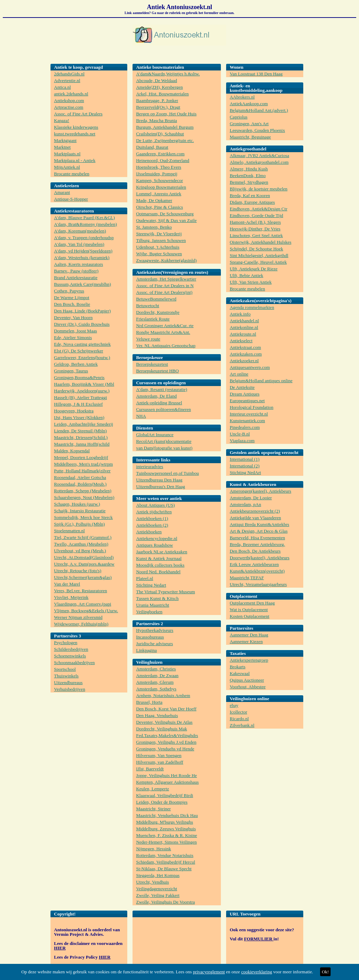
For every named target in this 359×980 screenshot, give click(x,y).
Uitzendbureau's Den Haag (161, 486)
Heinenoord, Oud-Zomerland (163, 160)
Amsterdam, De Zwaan (157, 675)
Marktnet (62, 147)
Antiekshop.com (69, 100)
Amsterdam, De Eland (156, 396)
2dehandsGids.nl (69, 74)
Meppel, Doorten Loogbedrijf (81, 457)
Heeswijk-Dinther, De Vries (255, 229)
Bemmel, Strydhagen (249, 182)
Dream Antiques (245, 394)
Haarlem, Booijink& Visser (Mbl (84, 384)
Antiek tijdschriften (154, 512)
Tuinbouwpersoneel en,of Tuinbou (167, 473)
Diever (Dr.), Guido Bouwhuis (82, 324)
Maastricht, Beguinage (250, 137)
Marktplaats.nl (67, 154)
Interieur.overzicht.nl (249, 414)
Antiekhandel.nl (244, 321)
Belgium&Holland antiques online (261, 381)
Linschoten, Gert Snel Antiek (256, 235)
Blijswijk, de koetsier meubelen (259, 189)
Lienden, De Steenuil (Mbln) (80, 431)
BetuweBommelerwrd (156, 299)
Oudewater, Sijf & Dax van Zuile (166, 220)
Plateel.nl (145, 578)
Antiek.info (240, 314)
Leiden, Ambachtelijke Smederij (84, 424)
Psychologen (66, 643)
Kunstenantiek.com (247, 421)
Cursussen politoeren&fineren (163, 409)
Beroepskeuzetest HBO (157, 371)
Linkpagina (146, 650)
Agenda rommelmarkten (252, 307)
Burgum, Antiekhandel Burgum (165, 127)
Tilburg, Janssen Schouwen (161, 240)
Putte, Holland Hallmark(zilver (82, 471)
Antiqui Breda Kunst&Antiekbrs (259, 524)
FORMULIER (259, 939)
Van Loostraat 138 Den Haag (256, 74)
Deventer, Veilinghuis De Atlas (164, 722)
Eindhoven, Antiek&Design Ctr (258, 209)
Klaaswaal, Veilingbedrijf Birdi (165, 795)
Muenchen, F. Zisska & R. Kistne (167, 835)
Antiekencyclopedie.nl (157, 538)
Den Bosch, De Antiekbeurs (255, 551)
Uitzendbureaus (68, 682)
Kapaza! (62, 120)
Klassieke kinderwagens (76, 127)
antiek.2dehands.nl (71, 94)
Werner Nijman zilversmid (78, 617)
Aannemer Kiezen (246, 641)
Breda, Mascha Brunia (157, 120)
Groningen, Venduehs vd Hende (165, 749)
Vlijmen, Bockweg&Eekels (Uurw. (86, 611)
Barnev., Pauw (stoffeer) (76, 271)
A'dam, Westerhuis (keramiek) (82, 258)
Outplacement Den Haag (252, 603)
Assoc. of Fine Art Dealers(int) (164, 292)
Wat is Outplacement (249, 610)
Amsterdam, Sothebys (156, 689)
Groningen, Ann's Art (249, 124)
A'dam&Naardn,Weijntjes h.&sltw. (168, 74)
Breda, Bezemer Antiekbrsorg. (257, 544)
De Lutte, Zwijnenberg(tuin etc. (165, 140)
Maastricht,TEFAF (247, 578)
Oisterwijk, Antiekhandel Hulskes (260, 242)
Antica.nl (62, 87)
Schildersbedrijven (71, 649)
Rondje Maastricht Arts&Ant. (163, 332)
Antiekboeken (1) (152, 518)
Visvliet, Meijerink (71, 597)
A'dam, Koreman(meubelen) (80, 231)
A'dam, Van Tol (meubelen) (79, 244)
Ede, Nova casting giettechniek (82, 344)
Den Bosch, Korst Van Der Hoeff (166, 709)
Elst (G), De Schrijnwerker (79, 351)
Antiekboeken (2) (152, 525)
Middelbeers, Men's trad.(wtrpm (83, 464)
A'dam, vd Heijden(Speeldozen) (83, 251)
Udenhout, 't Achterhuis (158, 247)
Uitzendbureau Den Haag (159, 480)
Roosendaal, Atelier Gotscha (80, 477)
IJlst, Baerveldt (150, 769)
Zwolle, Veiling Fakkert (158, 895)
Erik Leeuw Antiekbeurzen (254, 564)
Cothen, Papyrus (69, 291)
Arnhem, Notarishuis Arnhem (163, 695)
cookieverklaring (257, 972)
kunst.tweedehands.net (75, 134)
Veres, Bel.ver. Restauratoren (80, 591)
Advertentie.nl (67, 80)
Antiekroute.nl (243, 334)
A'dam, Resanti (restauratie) (162, 389)
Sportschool (65, 669)
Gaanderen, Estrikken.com (160, 154)
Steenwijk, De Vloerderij (159, 234)
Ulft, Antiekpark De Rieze (253, 269)
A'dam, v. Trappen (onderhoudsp (84, 238)
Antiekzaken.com (246, 354)
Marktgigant (65, 140)
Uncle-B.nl (240, 434)
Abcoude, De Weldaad (157, 80)
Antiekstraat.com (245, 347)
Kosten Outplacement (249, 616)
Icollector (238, 712)
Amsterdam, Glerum (155, 682)
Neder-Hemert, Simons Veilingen (166, 842)
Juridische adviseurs (154, 644)
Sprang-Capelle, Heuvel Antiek (258, 262)
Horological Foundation (252, 407)
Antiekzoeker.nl (244, 361)
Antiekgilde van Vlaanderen (255, 518)
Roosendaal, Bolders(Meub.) (80, 484)
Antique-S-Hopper (71, 199)
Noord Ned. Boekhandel (158, 572)
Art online (239, 374)
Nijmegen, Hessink (154, 849)
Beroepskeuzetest (152, 364)
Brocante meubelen (72, 174)
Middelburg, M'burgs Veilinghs (164, 822)
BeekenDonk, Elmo (248, 175)
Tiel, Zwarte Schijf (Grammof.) (83, 537)
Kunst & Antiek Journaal (159, 558)
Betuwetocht (148, 306)
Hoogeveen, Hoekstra (74, 411)
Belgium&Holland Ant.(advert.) (259, 110)
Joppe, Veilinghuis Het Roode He (166, 775)
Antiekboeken (149, 532)
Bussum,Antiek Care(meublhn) (82, 284)
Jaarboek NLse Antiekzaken (162, 552)
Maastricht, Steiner (153, 809)
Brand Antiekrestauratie (76, 278)
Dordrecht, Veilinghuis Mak (161, 729)
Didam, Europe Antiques (252, 202)
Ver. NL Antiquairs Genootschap (166, 346)
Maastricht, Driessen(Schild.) (81, 437)
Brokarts (238, 667)
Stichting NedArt (245, 472)
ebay (234, 705)
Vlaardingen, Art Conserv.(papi (83, 604)
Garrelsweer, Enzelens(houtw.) (82, 357)
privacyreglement (209, 972)
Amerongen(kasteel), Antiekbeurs (260, 491)
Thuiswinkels (66, 676)
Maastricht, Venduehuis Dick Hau (167, 815)
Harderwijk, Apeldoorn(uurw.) (82, 391)
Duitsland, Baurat (152, 147)
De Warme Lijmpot (72, 298)
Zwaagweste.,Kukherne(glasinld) (166, 260)
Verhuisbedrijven (70, 689)
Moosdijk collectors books (160, 565)
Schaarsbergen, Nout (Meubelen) (84, 497)
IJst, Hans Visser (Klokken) (79, 417)
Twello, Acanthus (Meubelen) (81, 544)
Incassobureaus (150, 637)
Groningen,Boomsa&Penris (79, 377)
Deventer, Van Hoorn (73, 317)
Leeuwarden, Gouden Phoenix (257, 130)
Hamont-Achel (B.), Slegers (255, 222)
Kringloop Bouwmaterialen (161, 187)
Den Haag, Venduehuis (157, 715)
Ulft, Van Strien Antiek (251, 282)
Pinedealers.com (245, 427)
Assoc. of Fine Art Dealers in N (165, 286)
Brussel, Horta (149, 702)
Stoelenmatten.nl (69, 531)
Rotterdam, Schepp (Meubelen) (83, 491)
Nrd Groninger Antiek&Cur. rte (165, 326)
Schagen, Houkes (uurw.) (77, 504)
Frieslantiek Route (153, 319)
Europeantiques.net (247, 401)
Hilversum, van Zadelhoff (160, 762)
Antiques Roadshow (154, 545)
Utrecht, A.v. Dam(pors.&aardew (84, 564)
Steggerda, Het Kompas (158, 875)
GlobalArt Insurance (155, 435)
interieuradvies (150, 467)
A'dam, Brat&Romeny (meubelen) (86, 224)
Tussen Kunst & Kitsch (157, 598)
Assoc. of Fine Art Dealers (78, 114)
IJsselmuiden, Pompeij (157, 174)
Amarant (62, 192)
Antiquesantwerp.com (250, 367)
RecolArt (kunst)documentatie (164, 441)
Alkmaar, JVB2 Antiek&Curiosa (259, 156)
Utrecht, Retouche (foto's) (78, 571)
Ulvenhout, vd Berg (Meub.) (80, 551)
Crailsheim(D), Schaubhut (160, 134)
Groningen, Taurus (71, 371)
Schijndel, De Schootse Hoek (256, 249)
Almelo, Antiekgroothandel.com (259, 162)
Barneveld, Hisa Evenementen (257, 538)
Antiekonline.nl (244, 327)
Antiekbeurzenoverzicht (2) (255, 511)
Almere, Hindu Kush (249, 169)
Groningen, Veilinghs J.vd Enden (166, 742)
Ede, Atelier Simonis (73, 337)
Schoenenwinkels (70, 656)
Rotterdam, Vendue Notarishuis (165, 855)
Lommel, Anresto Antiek (159, 194)
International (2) (245, 466)
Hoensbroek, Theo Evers (159, 167)
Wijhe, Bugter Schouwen (159, 254)
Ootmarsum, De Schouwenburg (165, 214)
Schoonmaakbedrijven (74, 663)
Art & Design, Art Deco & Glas (259, 531)
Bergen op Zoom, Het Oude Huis (166, 114)
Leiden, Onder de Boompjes (162, 802)
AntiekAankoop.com (249, 104)
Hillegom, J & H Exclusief (78, 404)
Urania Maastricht (153, 605)
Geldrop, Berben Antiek (76, 364)
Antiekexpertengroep (249, 660)
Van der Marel (67, 584)
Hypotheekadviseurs (155, 630)
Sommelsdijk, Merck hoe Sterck (83, 517)
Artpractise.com (69, 107)
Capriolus (239, 117)
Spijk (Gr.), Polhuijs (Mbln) (79, 524)
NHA (141, 416)
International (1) (245, 459)
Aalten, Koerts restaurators (79, 264)
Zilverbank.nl (242, 725)
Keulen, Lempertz (153, 789)
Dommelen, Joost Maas (75, 331)
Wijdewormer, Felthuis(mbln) (81, 624)
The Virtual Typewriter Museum (165, 592)
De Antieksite (242, 387)
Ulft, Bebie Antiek (246, 275)
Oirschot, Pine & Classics (160, 207)
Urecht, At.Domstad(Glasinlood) (84, 557)
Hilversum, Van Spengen (159, 755)
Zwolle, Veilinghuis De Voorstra (165, 902)
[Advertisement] (92, 35)
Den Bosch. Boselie (72, 304)
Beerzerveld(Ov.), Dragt (158, 107)
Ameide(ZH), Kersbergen (159, 87)
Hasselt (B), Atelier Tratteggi (80, 397)
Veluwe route (148, 339)
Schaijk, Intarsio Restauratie (80, 511)
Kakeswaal (240, 673)
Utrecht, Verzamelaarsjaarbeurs (258, 584)
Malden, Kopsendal (72, 451)
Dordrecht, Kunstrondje (158, 312)
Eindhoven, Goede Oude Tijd (256, 215)
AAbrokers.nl (242, 97)
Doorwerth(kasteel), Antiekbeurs (259, 558)
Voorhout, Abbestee (248, 687)
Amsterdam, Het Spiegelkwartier (166, 279)
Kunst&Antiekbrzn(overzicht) (257, 571)
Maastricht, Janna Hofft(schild (82, 444)
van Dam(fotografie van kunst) (164, 448)
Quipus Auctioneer (247, 680)
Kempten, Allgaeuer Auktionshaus (167, 782)
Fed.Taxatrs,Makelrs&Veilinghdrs (167, 735)
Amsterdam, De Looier (251, 498)
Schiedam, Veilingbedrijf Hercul (165, 862)
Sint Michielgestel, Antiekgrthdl (259, 255)
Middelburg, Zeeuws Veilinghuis (166, 829)
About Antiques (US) (155, 505)
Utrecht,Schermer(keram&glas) (83, 577)
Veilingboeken (149, 612)
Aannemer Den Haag (249, 635)
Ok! (325, 972)
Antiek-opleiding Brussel (159, 403)
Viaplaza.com (242, 441)
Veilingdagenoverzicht (157, 889)
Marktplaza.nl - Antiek (75, 160)
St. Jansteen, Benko (154, 227)
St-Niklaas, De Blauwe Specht (164, 869)
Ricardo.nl (239, 719)
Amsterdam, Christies (156, 669)
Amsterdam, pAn (245, 504)
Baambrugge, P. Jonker (157, 100)
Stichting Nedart (151, 585)
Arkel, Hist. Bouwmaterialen (162, 94)
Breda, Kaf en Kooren (250, 195)
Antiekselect (241, 341)
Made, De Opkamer (154, 200)
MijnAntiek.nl (67, 167)
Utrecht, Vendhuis (153, 882)
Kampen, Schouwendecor (160, 180)
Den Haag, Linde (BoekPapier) (82, 311)
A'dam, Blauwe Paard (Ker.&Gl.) (84, 218)
